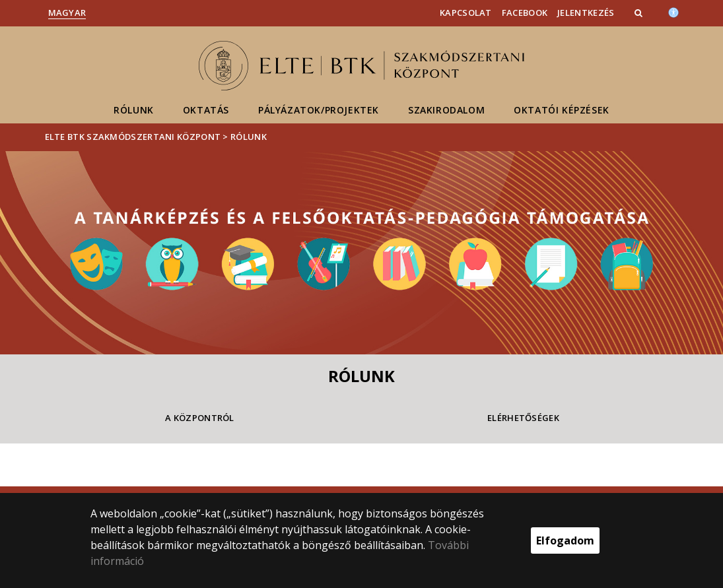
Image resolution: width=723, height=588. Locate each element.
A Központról (200, 418)
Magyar (67, 13)
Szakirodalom (446, 110)
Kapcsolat (466, 13)
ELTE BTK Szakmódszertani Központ (133, 137)
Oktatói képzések (562, 110)
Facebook (525, 13)
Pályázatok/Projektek (319, 110)
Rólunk (134, 110)
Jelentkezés (586, 13)
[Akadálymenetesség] (673, 11)
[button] (640, 13)
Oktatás (206, 110)
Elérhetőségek (523, 418)
